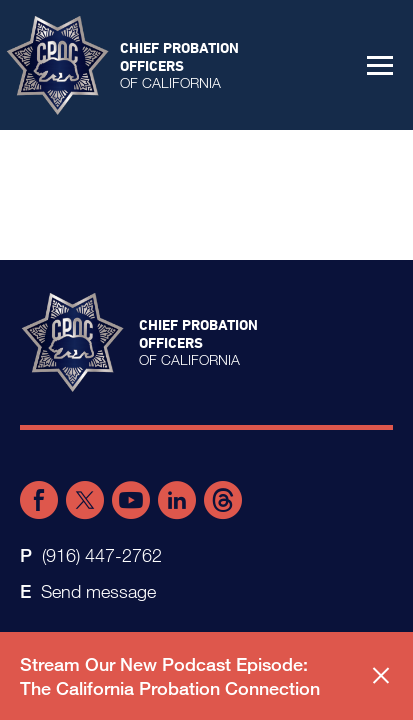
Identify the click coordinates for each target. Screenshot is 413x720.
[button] (380, 65)
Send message (98, 591)
